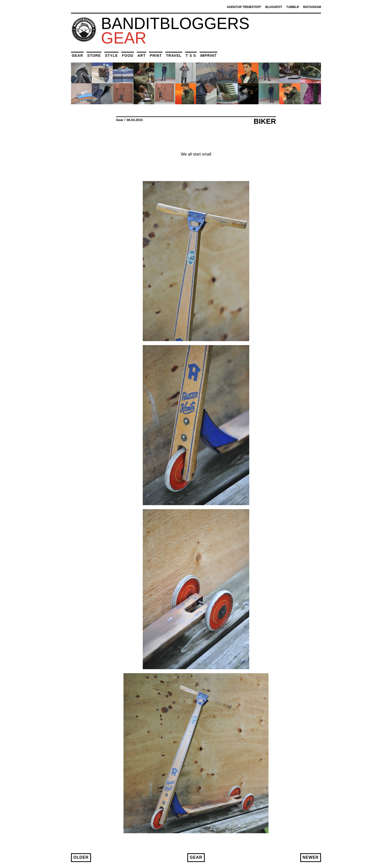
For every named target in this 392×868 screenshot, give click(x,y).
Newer (311, 857)
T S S (191, 56)
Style (111, 56)
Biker (265, 121)
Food (128, 56)
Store (94, 56)
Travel (174, 56)
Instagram (312, 7)
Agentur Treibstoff (244, 7)
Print (156, 56)
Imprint (208, 56)
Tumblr (293, 7)
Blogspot (274, 7)
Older (81, 857)
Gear (77, 56)
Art (142, 56)
